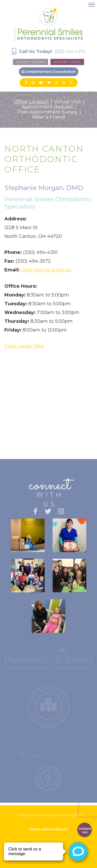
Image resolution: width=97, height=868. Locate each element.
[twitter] (49, 82)
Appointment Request (47, 107)
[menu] (92, 5)
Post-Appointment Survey (47, 112)
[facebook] (26, 82)
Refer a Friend (48, 117)
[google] (33, 82)
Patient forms (31, 62)
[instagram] (64, 82)
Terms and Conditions (48, 829)
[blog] (71, 82)
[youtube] (41, 82)
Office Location (31, 102)
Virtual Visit (68, 102)
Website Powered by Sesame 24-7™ (48, 815)
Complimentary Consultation (49, 72)
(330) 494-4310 (70, 51)
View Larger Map (24, 346)
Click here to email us (46, 270)
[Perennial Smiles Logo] (48, 24)
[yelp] (56, 82)
